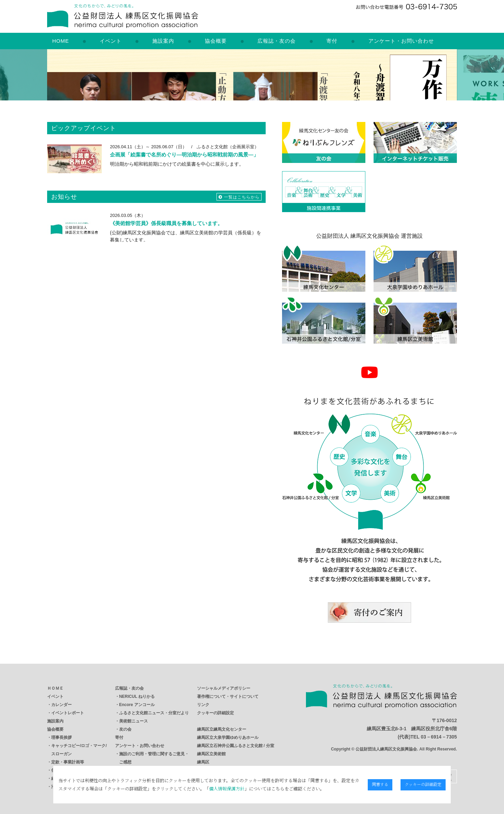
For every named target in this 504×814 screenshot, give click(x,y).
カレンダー (61, 705)
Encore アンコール (137, 705)
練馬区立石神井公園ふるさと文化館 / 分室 (236, 746)
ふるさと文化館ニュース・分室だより (154, 713)
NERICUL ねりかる (137, 696)
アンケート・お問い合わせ (401, 41)
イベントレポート (68, 713)
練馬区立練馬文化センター (222, 729)
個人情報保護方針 (212, 789)
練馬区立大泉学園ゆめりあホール (228, 737)
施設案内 (163, 41)
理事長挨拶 (61, 737)
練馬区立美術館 (211, 754)
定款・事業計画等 (68, 762)
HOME (61, 41)
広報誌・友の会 (277, 41)
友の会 (125, 729)
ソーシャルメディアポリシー (224, 688)
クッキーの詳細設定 (215, 713)
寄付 (332, 41)
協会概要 (216, 41)
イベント (111, 41)
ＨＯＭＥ (55, 688)
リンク (203, 705)
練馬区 (203, 762)
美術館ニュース (134, 721)
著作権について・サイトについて (228, 696)
